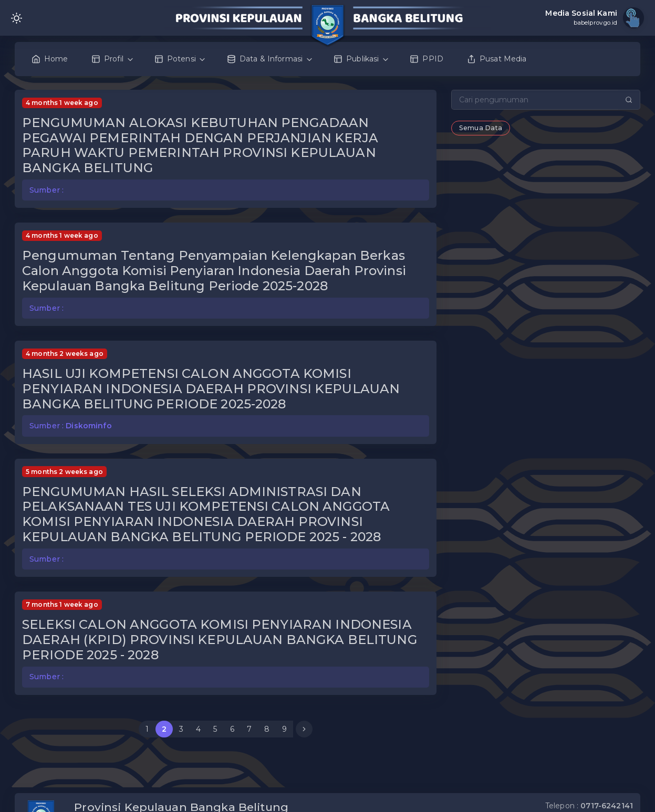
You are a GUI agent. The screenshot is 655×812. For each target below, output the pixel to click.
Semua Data (481, 128)
